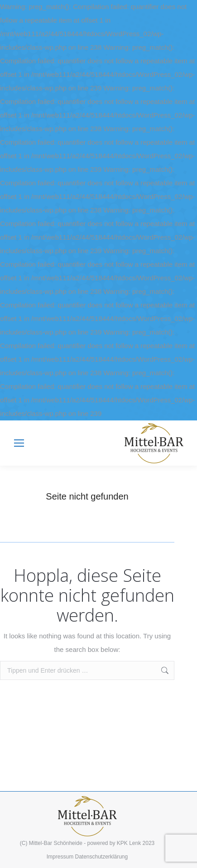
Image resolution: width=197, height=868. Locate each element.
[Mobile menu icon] (19, 443)
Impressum (60, 857)
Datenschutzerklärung (101, 857)
